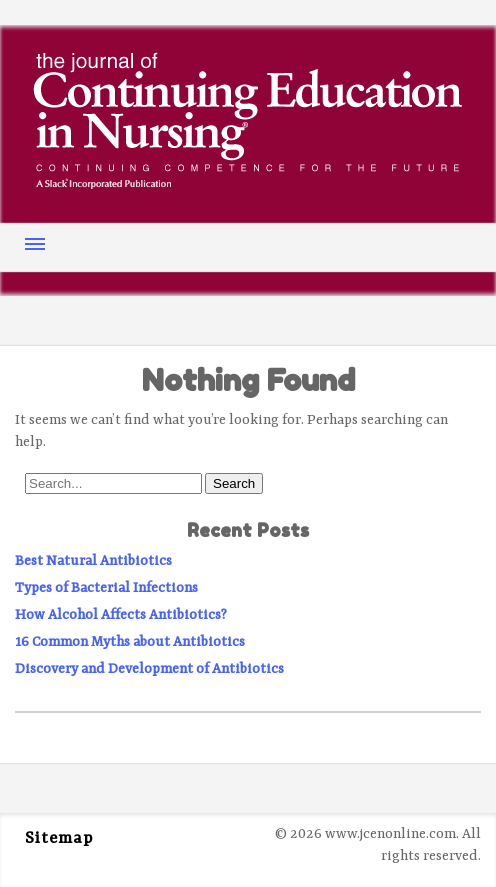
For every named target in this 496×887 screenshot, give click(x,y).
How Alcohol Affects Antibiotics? (121, 615)
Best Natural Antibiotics (93, 561)
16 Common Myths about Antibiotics (130, 642)
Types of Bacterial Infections (106, 588)
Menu (35, 244)
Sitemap (59, 839)
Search (234, 483)
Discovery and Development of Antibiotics (149, 669)
